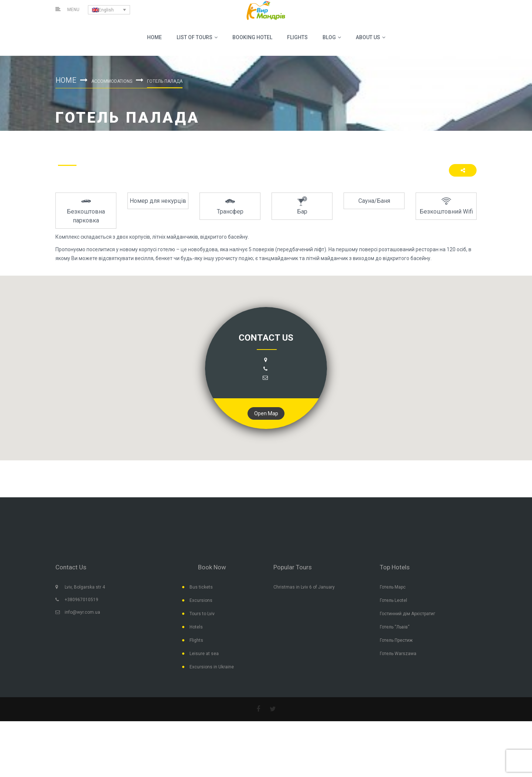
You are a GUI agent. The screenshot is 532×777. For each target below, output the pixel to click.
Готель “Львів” (395, 627)
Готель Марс (393, 587)
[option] (86, 211)
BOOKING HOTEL (252, 37)
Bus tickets (201, 587)
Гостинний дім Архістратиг (407, 614)
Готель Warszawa (398, 654)
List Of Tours (197, 37)
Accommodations (112, 81)
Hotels (196, 627)
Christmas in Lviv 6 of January (304, 587)
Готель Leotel (393, 601)
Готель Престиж (396, 641)
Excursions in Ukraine (212, 667)
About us (371, 37)
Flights (297, 37)
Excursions (201, 601)
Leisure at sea (204, 654)
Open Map (266, 413)
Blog (332, 37)
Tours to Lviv (202, 614)
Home (154, 37)
